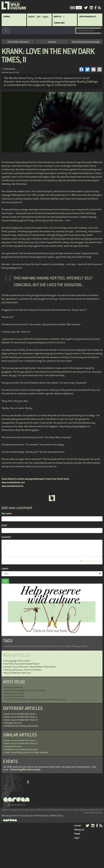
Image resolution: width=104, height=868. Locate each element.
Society (32, 17)
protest (53, 646)
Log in (77, 838)
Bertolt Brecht (32, 646)
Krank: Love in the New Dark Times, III (21, 720)
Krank (21, 646)
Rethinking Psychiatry (14, 693)
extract (44, 646)
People (77, 834)
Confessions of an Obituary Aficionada (21, 726)
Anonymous (10, 69)
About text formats (90, 561)
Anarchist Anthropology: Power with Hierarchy (25, 690)
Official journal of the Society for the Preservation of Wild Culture (32, 816)
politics (85, 646)
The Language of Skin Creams (17, 661)
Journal (7, 17)
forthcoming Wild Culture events (25, 770)
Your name (6, 513)
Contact (78, 826)
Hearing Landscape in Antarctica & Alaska (23, 670)
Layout (5, 568)
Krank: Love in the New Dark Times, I (20, 714)
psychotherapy (73, 646)
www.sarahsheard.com (12, 486)
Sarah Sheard (10, 646)
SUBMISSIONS (59, 23)
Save (5, 581)
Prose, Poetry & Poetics (18, 42)
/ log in (45, 17)
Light (79, 8)
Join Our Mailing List (88, 17)
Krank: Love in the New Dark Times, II (21, 717)
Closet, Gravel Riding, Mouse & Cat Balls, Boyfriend (26, 752)
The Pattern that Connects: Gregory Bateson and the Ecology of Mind (35, 699)
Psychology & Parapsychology (86, 42)
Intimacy (52, 42)
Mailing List (79, 830)
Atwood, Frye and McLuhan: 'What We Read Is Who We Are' (30, 667)
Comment (6, 537)
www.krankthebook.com (13, 482)
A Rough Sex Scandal (13, 687)
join (39, 17)
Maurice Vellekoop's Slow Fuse (18, 673)
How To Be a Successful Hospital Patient (22, 664)
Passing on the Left (13, 723)
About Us (57, 17)
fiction (61, 646)
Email (4, 525)
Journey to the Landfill (14, 696)
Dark (73, 8)
